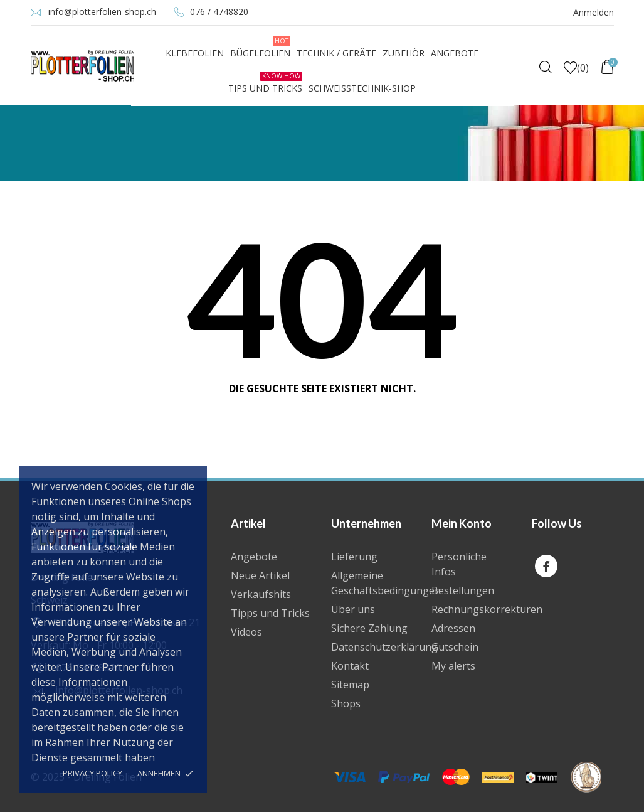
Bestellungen (463, 590)
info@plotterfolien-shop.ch (102, 12)
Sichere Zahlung (369, 628)
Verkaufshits (261, 594)
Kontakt (350, 666)
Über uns (353, 609)
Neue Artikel (260, 575)
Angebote (455, 53)
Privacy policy (92, 773)
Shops (346, 703)
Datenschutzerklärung (384, 647)
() (576, 68)
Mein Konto (462, 523)
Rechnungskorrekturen (487, 609)
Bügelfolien (260, 48)
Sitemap (350, 685)
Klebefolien (195, 53)
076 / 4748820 (219, 12)
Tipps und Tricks (270, 613)
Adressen (453, 628)
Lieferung (354, 557)
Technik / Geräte (336, 53)
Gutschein (455, 647)
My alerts (453, 666)
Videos (246, 632)
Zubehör (404, 53)
